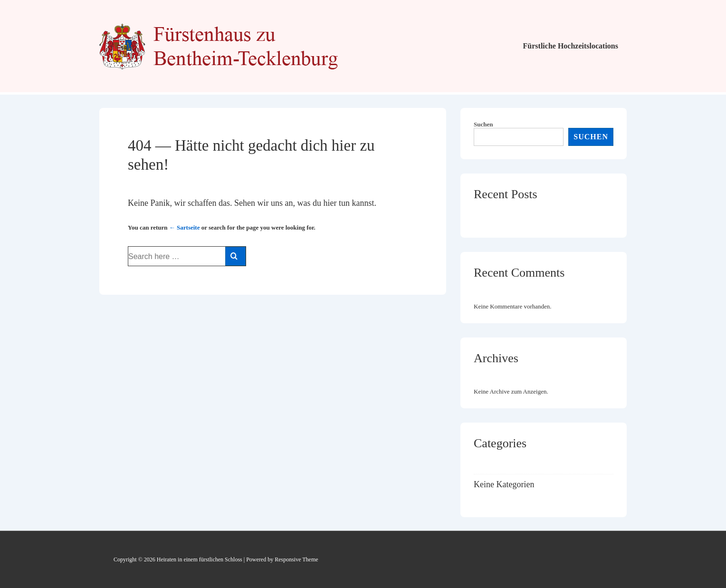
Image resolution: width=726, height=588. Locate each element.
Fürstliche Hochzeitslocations (571, 46)
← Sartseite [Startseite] (185, 227)
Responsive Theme (296, 559)
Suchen (483, 124)
